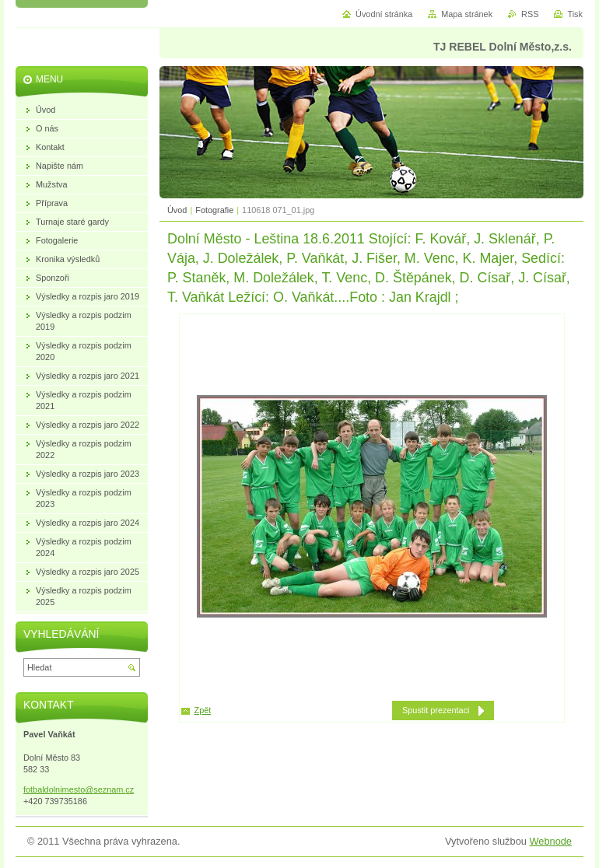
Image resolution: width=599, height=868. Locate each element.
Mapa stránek (467, 14)
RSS (530, 14)
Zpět (203, 710)
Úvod (177, 210)
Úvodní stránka (384, 14)
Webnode (550, 841)
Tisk (575, 14)
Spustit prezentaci (436, 710)
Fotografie (214, 210)
